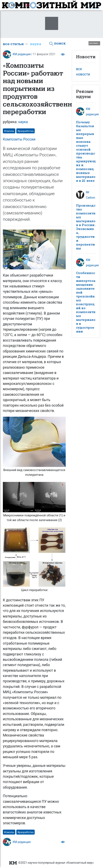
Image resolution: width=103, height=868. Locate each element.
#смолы (9, 131)
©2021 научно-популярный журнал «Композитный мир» (51, 863)
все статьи (13, 44)
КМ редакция (22, 54)
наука (36, 44)
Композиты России (19, 139)
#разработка (25, 131)
